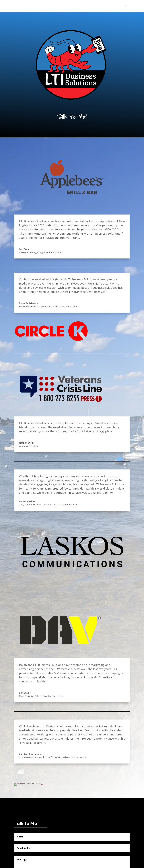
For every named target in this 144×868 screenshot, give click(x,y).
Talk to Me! (72, 117)
